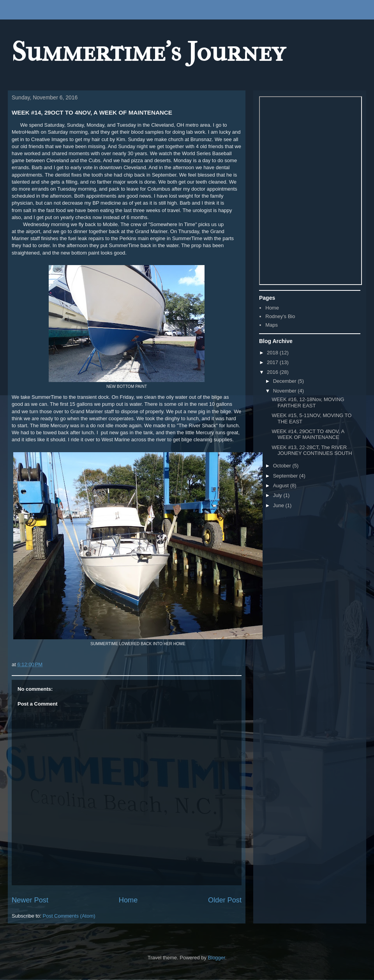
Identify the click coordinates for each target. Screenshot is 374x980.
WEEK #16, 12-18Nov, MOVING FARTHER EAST (308, 402)
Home (128, 900)
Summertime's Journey (148, 52)
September (286, 476)
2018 (273, 353)
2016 (273, 372)
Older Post (225, 900)
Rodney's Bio (280, 316)
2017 (273, 362)
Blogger (217, 958)
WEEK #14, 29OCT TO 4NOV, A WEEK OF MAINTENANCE (308, 434)
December (286, 381)
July (278, 495)
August (282, 486)
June (279, 505)
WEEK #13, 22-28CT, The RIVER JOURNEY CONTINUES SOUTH (312, 450)
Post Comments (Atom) (69, 916)
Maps (272, 325)
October (283, 466)
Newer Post (30, 900)
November (286, 391)
